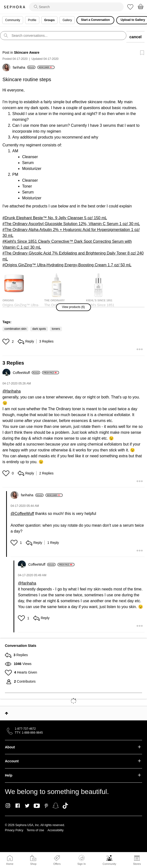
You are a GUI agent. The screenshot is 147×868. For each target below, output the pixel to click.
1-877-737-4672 (25, 729)
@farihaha (12, 391)
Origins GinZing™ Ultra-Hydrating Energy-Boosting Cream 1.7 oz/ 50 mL (68, 265)
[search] (76, 7)
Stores (137, 864)
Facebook (18, 806)
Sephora (15, 7)
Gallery (67, 20)
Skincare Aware (27, 52)
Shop (33, 864)
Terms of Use (36, 830)
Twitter (27, 806)
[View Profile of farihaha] (24, 67)
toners (56, 329)
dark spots (39, 329)
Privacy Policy (14, 830)
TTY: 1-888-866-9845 (29, 733)
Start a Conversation (95, 20)
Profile (32, 20)
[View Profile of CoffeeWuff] (26, 373)
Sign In (82, 860)
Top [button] (7, 713)
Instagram (8, 806)
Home (10, 864)
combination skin (15, 329)
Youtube (37, 806)
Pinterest (46, 806)
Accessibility (55, 830)
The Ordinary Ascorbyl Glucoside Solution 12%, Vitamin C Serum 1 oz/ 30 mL (72, 224)
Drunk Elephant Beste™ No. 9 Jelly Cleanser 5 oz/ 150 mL (56, 218)
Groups (50, 20)
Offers (57, 864)
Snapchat (56, 806)
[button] (73, 307)
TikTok (65, 806)
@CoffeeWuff (22, 514)
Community (109, 864)
